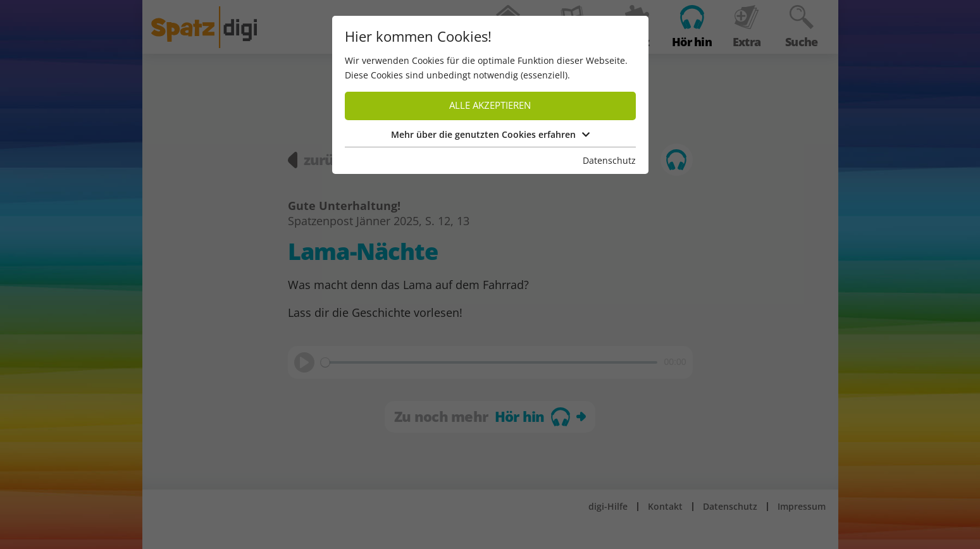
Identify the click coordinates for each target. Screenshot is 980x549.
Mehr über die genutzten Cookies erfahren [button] (490, 134)
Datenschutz (609, 160)
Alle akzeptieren (490, 105)
